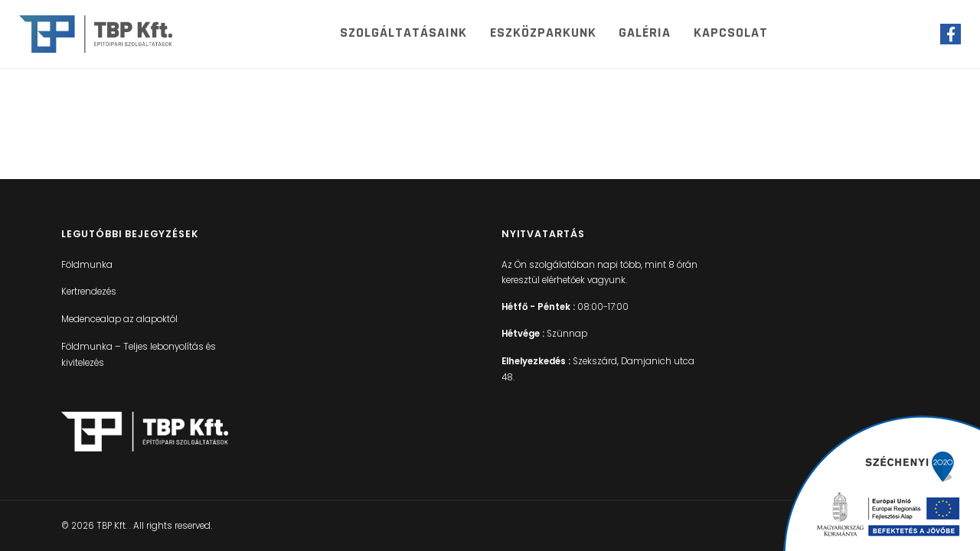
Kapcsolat (731, 33)
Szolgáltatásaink (403, 33)
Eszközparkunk (543, 33)
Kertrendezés (89, 292)
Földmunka (87, 265)
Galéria (645, 33)
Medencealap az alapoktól (119, 319)
